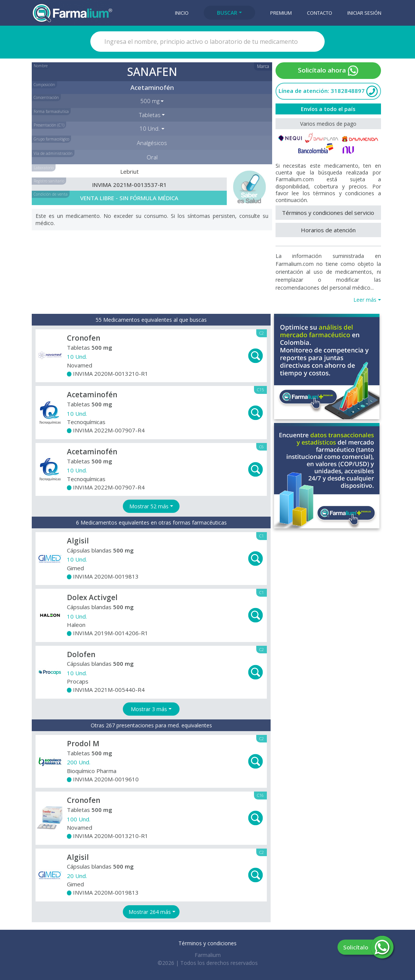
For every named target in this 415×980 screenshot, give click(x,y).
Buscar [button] (227, 13)
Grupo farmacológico (51, 139)
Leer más (365, 300)
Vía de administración (53, 153)
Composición (44, 85)
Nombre (41, 66)
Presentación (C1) (49, 125)
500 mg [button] (150, 101)
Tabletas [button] (150, 115)
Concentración (46, 97)
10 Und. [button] (150, 128)
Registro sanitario (49, 181)
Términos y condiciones (207, 943)
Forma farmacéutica (51, 111)
